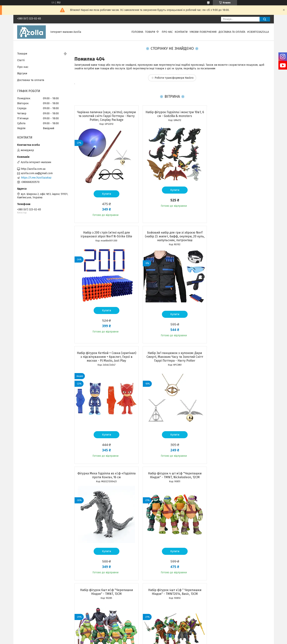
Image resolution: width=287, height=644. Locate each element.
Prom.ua (162, 634)
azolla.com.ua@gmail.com (37, 173)
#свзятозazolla (258, 32)
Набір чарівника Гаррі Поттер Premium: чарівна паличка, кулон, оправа (172, 471)
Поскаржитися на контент (142, 640)
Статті (21, 60)
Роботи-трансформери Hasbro (174, 78)
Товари (150, 32)
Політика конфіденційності (173, 640)
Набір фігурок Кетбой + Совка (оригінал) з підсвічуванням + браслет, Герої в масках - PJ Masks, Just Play (172, 236)
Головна (137, 32)
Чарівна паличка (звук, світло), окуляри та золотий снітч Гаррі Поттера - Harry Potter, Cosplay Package (105, 116)
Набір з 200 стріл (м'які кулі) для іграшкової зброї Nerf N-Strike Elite (238, 114)
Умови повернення (203, 32)
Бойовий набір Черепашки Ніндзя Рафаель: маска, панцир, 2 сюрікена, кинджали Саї (238, 473)
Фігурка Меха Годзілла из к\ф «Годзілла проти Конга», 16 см (106, 355)
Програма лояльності (31, 617)
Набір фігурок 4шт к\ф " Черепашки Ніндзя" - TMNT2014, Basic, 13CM (106, 471)
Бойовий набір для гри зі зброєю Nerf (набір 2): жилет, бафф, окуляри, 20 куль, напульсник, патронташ (106, 236)
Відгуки (22, 73)
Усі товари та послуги (103, 589)
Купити (106, 194)
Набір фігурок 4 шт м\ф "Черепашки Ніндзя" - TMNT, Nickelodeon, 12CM (172, 355)
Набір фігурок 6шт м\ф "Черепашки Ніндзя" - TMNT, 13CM (238, 355)
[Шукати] (265, 19)
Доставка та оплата (232, 32)
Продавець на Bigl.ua (144, 637)
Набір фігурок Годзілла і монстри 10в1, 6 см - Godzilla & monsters (172, 114)
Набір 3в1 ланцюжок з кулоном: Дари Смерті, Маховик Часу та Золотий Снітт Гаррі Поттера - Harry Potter (238, 236)
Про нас (167, 32)
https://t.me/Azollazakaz (36, 178)
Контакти (181, 32)
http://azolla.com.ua (33, 169)
